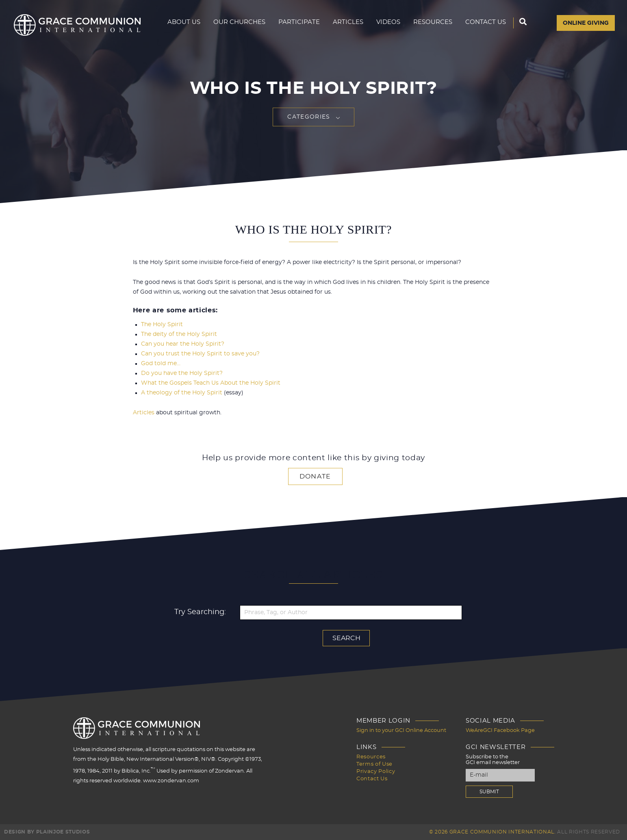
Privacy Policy (376, 772)
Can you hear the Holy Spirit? (183, 344)
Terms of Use (374, 764)
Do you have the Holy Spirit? (182, 373)
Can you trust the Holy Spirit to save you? (200, 354)
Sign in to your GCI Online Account (401, 731)
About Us (203, 23)
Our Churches (256, 23)
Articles (356, 23)
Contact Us (487, 23)
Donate (315, 476)
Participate (311, 23)
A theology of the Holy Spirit (182, 393)
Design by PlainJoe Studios (47, 832)
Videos (395, 23)
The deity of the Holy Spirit (179, 334)
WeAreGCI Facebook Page (500, 731)
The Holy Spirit (162, 325)
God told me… (161, 364)
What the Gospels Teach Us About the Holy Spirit (211, 383)
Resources (437, 23)
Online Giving (586, 23)
